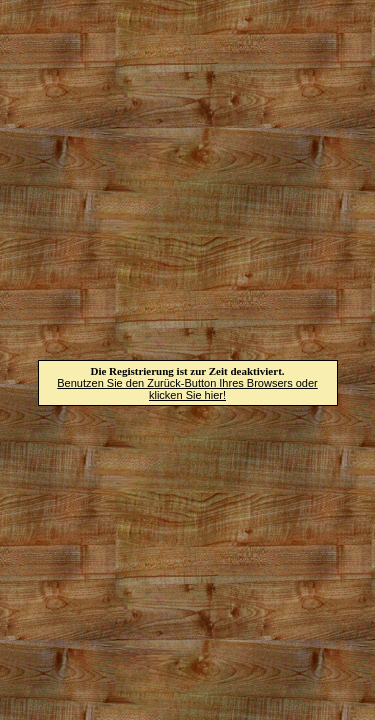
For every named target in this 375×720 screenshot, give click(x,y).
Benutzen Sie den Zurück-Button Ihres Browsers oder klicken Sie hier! (187, 389)
